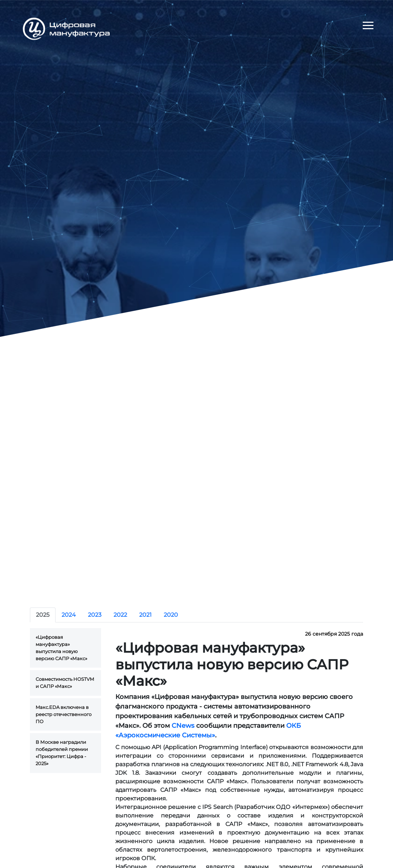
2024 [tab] (69, 615)
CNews (183, 726)
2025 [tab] (43, 615)
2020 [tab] (171, 615)
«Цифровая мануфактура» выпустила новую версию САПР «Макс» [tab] (61, 648)
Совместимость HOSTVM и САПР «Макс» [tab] (65, 683)
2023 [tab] (95, 615)
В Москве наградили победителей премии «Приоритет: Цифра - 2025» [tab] (62, 753)
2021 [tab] (145, 615)
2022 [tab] (120, 615)
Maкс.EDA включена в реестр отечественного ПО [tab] (64, 714)
